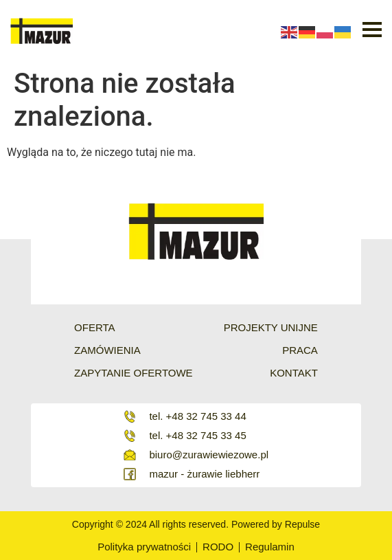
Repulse (302, 524)
